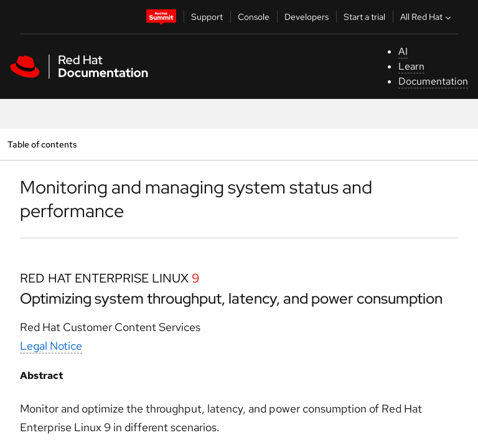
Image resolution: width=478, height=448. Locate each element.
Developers (307, 17)
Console (254, 17)
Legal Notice (51, 346)
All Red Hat (427, 17)
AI (403, 51)
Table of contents (42, 144)
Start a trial (364, 17)
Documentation (433, 81)
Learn (411, 66)
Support (207, 17)
